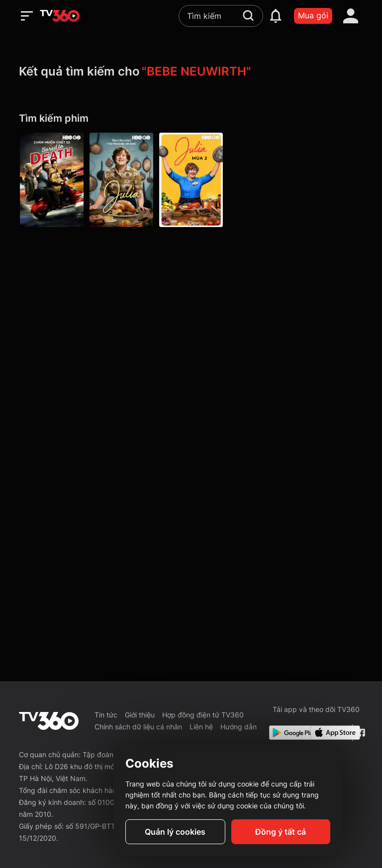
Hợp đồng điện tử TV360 (203, 715)
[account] (351, 16)
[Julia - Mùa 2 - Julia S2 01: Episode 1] (191, 180)
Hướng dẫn (239, 727)
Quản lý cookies (175, 832)
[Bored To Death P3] (52, 180)
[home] (60, 16)
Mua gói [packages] (313, 15)
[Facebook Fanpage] (360, 733)
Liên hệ (201, 727)
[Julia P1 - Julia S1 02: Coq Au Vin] (121, 180)
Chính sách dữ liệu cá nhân (138, 727)
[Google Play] (288, 733)
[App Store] (329, 733)
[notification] (276, 16)
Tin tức (106, 715)
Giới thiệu (140, 715)
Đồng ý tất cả (281, 832)
